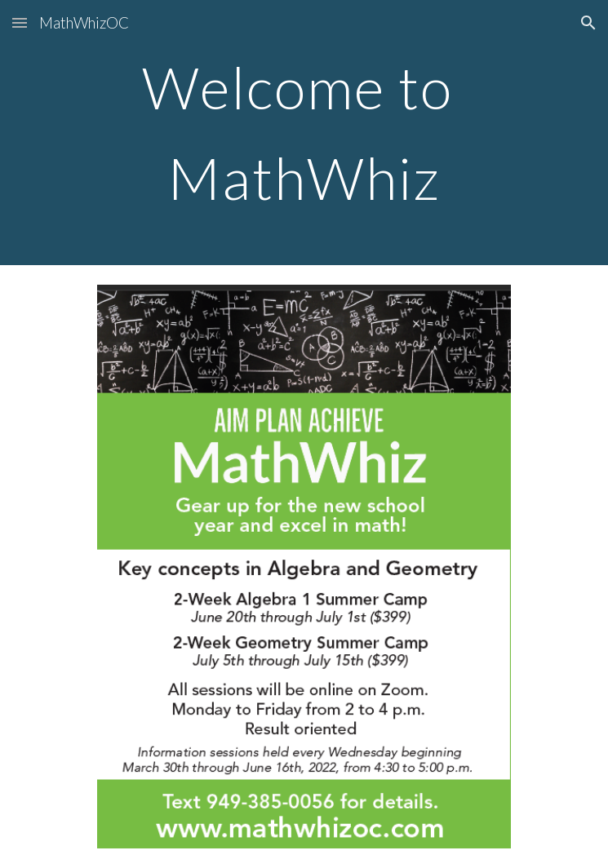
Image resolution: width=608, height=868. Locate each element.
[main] (304, 133)
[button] (20, 22)
